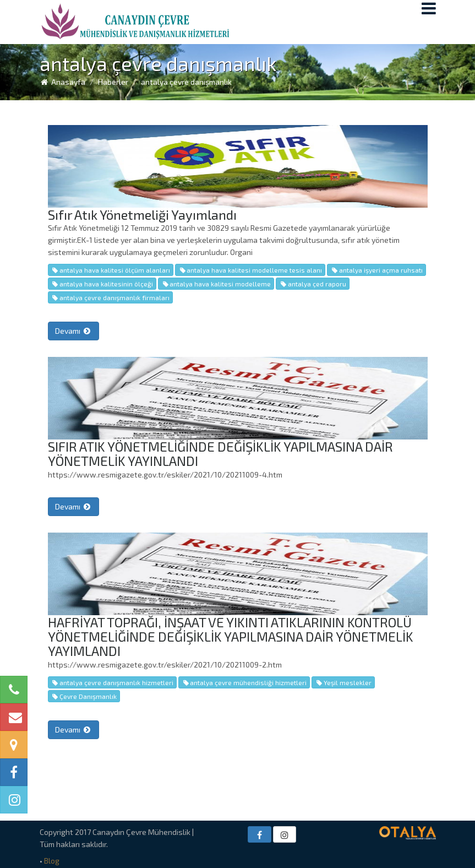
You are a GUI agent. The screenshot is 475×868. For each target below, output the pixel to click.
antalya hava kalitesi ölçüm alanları (111, 270)
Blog (52, 861)
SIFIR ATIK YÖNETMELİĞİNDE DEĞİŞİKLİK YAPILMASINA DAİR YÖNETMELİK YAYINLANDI (220, 454)
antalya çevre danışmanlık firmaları (110, 297)
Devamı (73, 331)
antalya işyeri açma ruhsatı (376, 270)
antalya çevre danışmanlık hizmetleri (112, 682)
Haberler (113, 82)
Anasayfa (62, 82)
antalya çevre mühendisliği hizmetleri (244, 682)
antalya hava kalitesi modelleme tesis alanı (250, 270)
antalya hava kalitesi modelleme (216, 284)
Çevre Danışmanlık (84, 696)
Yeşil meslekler (343, 682)
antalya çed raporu (312, 284)
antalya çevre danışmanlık (186, 82)
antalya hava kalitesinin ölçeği (102, 284)
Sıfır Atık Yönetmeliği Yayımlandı (142, 215)
